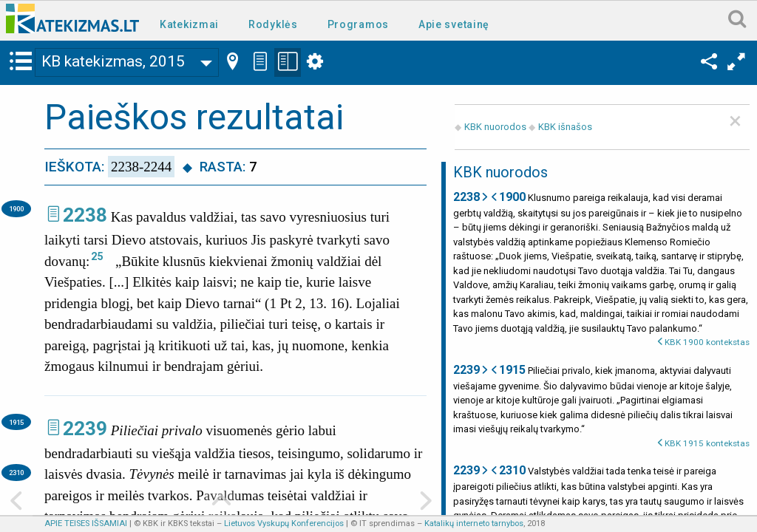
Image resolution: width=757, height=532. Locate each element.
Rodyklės (273, 24)
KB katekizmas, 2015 (113, 61)
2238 (85, 215)
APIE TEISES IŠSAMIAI (86, 524)
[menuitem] (192, 23)
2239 (85, 429)
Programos (358, 24)
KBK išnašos (565, 127)
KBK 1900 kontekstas (707, 342)
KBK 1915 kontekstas (707, 443)
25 (97, 256)
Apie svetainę (454, 24)
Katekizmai (189, 24)
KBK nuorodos (495, 127)
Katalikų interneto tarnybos (474, 524)
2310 (16, 473)
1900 (16, 209)
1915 (16, 422)
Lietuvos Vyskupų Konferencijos (284, 524)
